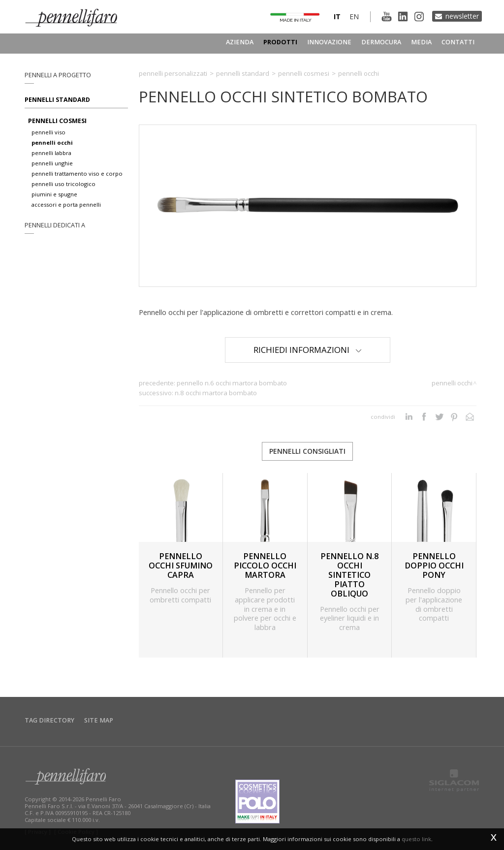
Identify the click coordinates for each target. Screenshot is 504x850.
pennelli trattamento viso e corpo (77, 173)
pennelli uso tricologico (63, 184)
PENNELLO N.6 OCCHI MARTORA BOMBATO (232, 383)
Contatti (458, 42)
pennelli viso (48, 132)
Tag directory (49, 720)
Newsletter (462, 16)
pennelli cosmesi (57, 121)
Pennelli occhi (359, 73)
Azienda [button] (240, 42)
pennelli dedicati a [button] (55, 225)
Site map (99, 720)
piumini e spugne (54, 194)
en (354, 16)
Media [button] (421, 42)
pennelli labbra (51, 153)
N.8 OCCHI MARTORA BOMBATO (216, 393)
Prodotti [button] (280, 42)
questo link (416, 839)
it (337, 16)
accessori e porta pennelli (66, 205)
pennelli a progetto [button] (58, 75)
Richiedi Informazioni (308, 350)
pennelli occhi (52, 142)
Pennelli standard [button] (57, 100)
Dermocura (381, 42)
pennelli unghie (52, 163)
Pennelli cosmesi (304, 73)
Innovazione (329, 42)
